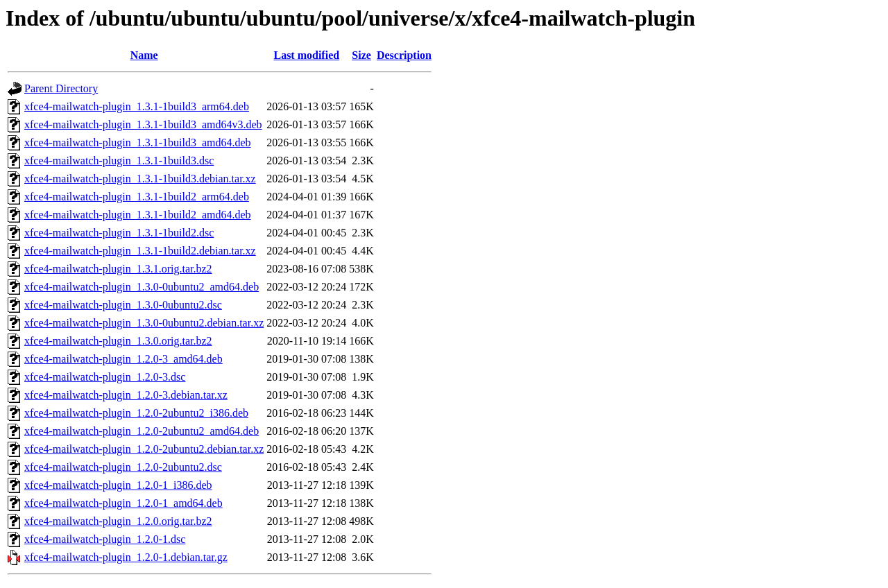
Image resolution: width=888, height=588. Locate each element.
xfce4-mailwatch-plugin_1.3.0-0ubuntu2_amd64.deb (142, 287)
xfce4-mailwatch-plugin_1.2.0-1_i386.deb (118, 485)
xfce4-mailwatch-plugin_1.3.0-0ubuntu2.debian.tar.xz (144, 323)
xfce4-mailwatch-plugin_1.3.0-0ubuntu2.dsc (123, 305)
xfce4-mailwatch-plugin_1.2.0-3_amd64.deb (123, 359)
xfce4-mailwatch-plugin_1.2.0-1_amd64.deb (123, 503)
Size (361, 55)
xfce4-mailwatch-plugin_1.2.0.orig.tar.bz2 (118, 521)
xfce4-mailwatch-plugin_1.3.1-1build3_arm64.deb (137, 106)
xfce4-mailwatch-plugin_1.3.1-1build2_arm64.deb (137, 197)
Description (404, 55)
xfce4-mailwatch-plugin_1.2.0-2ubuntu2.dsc (123, 467)
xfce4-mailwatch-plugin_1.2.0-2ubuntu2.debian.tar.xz (144, 449)
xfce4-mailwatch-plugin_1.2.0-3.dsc (105, 377)
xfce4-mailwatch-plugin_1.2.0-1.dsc (105, 539)
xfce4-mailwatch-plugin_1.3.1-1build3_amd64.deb (138, 142)
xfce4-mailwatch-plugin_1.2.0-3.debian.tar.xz (126, 395)
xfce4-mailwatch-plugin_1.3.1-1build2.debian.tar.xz (140, 251)
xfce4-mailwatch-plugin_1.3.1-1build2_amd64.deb (138, 215)
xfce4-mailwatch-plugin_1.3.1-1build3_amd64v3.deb (143, 124)
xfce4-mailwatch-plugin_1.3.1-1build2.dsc (119, 233)
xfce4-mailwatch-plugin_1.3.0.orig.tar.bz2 (118, 341)
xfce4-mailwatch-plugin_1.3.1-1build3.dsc (119, 161)
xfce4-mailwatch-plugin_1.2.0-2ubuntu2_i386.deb (136, 413)
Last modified (306, 55)
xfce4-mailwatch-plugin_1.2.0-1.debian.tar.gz (126, 557)
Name (144, 55)
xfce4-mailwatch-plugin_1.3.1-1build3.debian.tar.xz (140, 179)
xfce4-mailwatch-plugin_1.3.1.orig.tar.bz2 (118, 269)
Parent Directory (61, 88)
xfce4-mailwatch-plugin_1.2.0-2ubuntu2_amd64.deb (142, 431)
